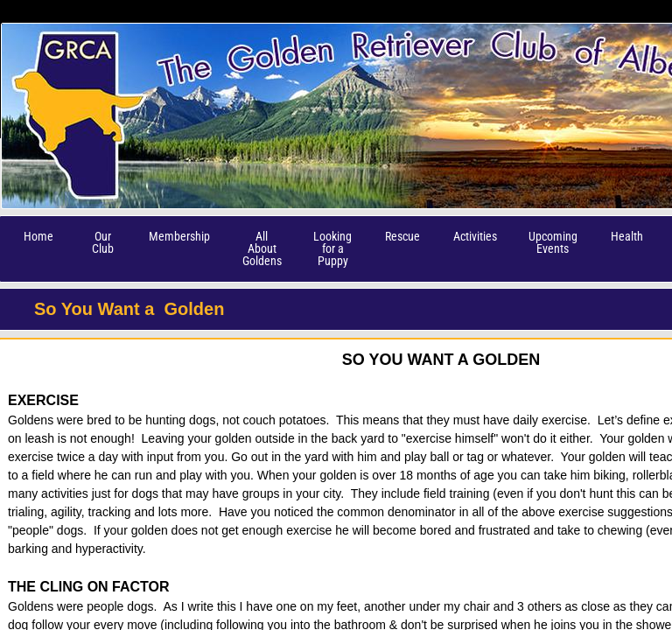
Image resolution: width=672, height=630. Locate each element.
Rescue (402, 236)
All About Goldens (262, 248)
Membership (179, 236)
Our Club (103, 242)
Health (627, 236)
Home (38, 236)
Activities (475, 236)
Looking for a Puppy (332, 248)
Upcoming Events (553, 242)
